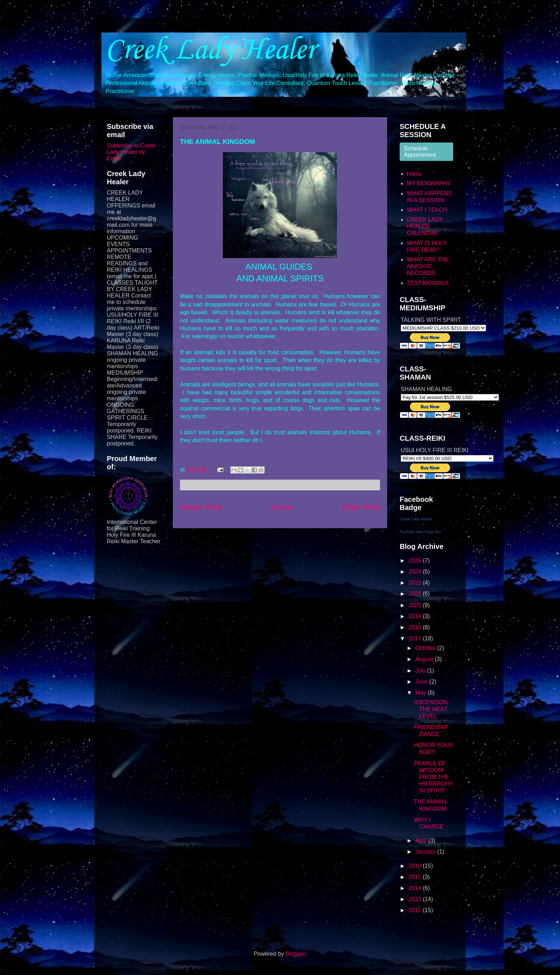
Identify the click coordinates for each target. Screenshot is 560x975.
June (422, 682)
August (425, 659)
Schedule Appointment (420, 152)
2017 (416, 638)
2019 (416, 616)
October (426, 648)
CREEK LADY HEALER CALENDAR (425, 226)
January (426, 852)
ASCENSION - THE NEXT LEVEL (432, 709)
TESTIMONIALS (428, 283)
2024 (416, 572)
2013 (416, 899)
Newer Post (201, 507)
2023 (416, 583)
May (422, 693)
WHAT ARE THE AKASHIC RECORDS (428, 266)
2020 (416, 605)
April (422, 841)
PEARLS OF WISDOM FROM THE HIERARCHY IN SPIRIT (433, 777)
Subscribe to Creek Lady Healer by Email (131, 152)
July (421, 671)
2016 (416, 866)
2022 (416, 594)
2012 (416, 910)
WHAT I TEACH (427, 210)
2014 (416, 888)
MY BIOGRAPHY (429, 183)
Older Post (361, 507)
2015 (416, 877)
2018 (416, 627)
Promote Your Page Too (420, 532)
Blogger (295, 954)
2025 (416, 561)
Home (282, 507)
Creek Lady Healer (210, 50)
